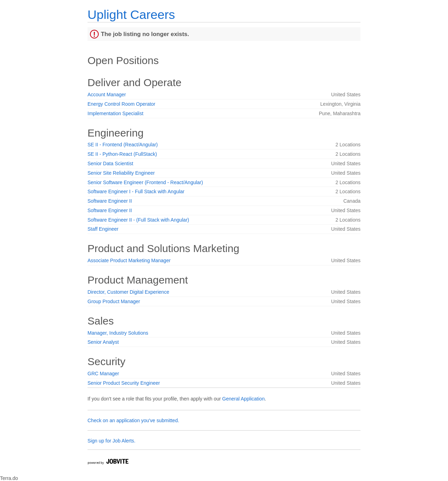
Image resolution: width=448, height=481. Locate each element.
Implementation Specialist (115, 113)
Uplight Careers (131, 15)
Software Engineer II (110, 201)
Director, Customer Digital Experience (128, 292)
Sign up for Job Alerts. (111, 441)
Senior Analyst (103, 342)
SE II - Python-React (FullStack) (122, 154)
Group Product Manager (114, 301)
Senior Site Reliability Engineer (121, 173)
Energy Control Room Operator (121, 104)
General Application (243, 399)
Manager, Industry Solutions (118, 333)
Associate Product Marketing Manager (129, 260)
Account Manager (107, 95)
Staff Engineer (103, 229)
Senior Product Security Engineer (124, 383)
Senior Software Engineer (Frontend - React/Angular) (145, 182)
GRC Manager (103, 374)
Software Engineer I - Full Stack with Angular (136, 191)
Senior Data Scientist (110, 163)
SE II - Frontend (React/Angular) (123, 145)
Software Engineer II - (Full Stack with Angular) (138, 220)
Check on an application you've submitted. (133, 420)
